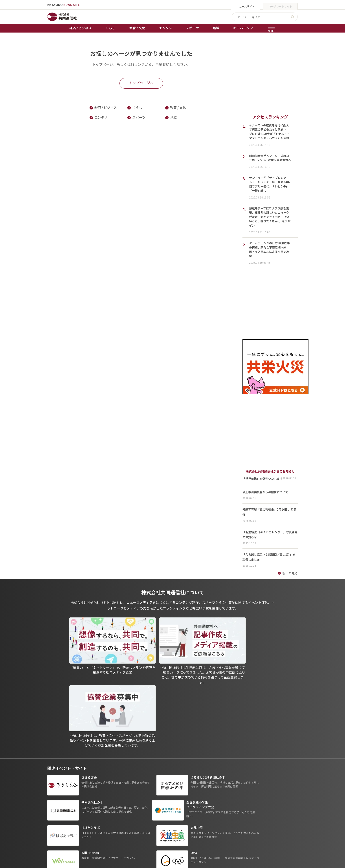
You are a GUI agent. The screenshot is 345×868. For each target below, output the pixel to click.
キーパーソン (243, 28)
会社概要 (170, 819)
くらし (111, 28)
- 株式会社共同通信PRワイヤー (233, 813)
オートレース (133, 807)
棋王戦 (129, 825)
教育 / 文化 (137, 28)
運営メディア (173, 813)
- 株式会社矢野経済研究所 (230, 819)
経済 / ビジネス (81, 28)
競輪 (127, 813)
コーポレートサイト (280, 6)
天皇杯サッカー (135, 801)
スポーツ (193, 28)
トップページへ (141, 83)
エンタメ (165, 28)
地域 (216, 28)
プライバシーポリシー (180, 807)
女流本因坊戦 (133, 832)
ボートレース (133, 819)
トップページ (57, 801)
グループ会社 (223, 801)
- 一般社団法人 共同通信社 (230, 807)
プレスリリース (95, 838)
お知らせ (53, 807)
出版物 (169, 801)
